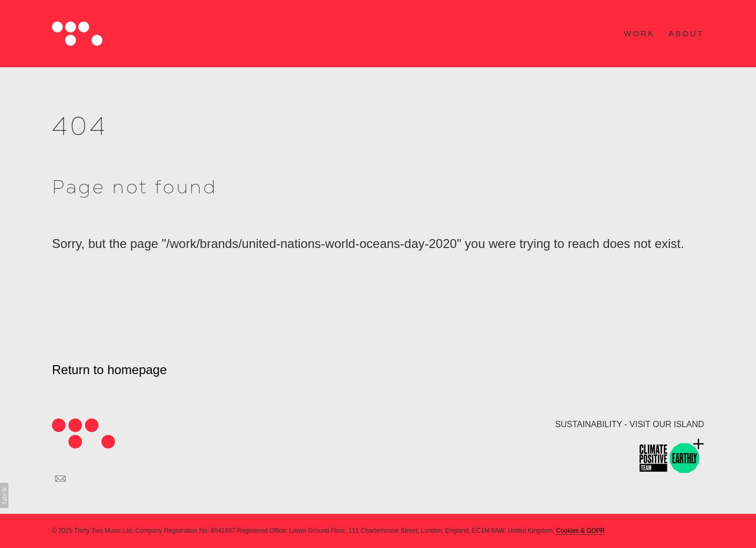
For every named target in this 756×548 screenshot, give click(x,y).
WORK (639, 33)
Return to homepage (109, 370)
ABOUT (686, 33)
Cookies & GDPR (580, 531)
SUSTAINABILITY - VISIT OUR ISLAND (629, 424)
